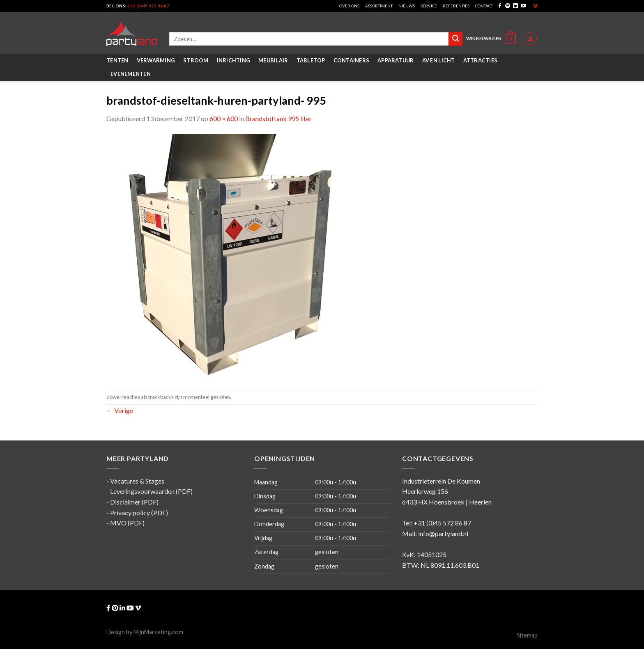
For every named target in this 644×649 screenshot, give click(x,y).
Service (429, 6)
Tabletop (311, 60)
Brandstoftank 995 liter (278, 118)
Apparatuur (396, 60)
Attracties (481, 60)
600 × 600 (224, 118)
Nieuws (407, 6)
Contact (484, 6)
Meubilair (273, 60)
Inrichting (234, 60)
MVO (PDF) (127, 523)
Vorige (120, 410)
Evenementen (131, 74)
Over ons (349, 6)
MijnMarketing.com (158, 632)
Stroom (196, 60)
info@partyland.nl (443, 533)
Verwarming (156, 60)
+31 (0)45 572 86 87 (148, 6)
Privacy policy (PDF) (139, 513)
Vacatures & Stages (137, 481)
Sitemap (527, 635)
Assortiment (379, 6)
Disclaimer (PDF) (134, 502)
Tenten (117, 60)
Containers (352, 60)
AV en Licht (439, 60)
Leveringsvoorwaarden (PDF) (151, 491)
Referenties (456, 6)
